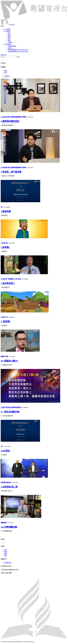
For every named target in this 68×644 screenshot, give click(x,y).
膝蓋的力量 (4, 356)
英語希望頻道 (12, 46)
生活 (6, 550)
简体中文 (4, 55)
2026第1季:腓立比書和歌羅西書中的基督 (13, 117)
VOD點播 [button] (7, 31)
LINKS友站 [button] (8, 44)
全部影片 (7, 76)
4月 (2, 446)
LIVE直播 (7, 29)
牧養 (6, 553)
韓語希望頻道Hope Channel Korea (18, 50)
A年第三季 (4, 243)
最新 (6, 71)
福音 (6, 555)
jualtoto (67, 1)
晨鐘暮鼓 (4, 523)
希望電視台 (8, 563)
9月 (2, 207)
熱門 (6, 73)
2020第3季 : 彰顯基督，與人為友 (11, 279)
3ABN (10, 48)
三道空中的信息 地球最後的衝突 (11, 407)
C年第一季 (4, 317)
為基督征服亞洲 (6, 482)
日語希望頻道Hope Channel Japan (18, 51)
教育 (6, 552)
